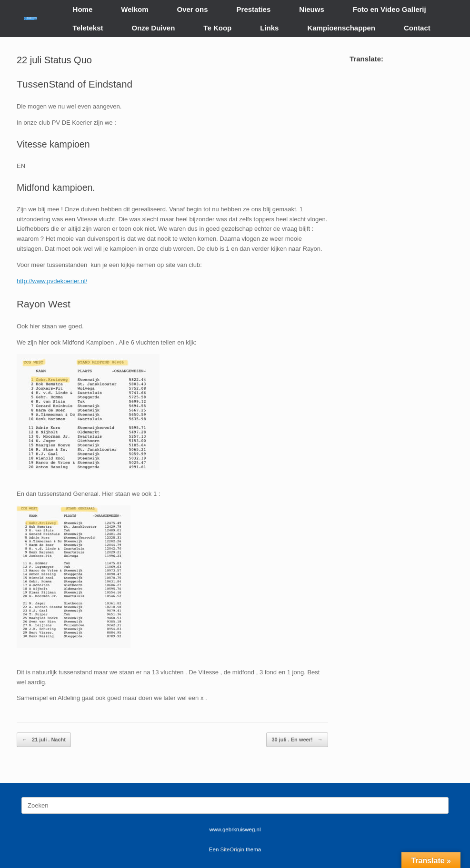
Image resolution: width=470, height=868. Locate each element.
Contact (417, 28)
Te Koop (217, 28)
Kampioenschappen (341, 28)
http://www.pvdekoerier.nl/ (52, 281)
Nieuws (312, 9)
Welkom (135, 9)
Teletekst (88, 28)
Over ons (193, 9)
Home (83, 9)
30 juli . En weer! (297, 740)
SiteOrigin (233, 849)
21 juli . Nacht (44, 740)
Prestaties (254, 9)
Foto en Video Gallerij (390, 9)
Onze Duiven (154, 28)
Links (269, 28)
